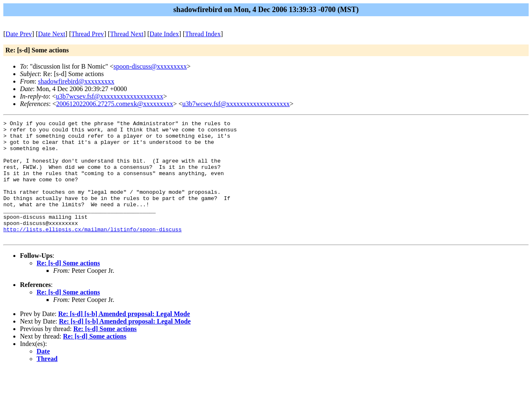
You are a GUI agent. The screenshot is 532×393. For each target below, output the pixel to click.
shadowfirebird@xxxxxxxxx (76, 81)
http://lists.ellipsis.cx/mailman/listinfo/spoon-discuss (92, 252)
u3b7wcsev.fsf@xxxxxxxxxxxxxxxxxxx (110, 96)
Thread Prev (87, 34)
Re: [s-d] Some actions (68, 287)
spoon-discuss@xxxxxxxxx (150, 66)
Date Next (52, 34)
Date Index (164, 34)
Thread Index (203, 34)
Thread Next (127, 34)
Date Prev (19, 34)
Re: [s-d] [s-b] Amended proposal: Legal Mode (124, 337)
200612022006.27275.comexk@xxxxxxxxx (115, 104)
